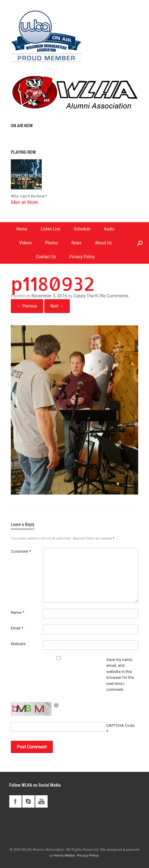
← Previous (27, 306)
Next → (57, 306)
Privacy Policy (82, 257)
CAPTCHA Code (120, 725)
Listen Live (50, 229)
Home (22, 229)
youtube (41, 801)
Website (18, 644)
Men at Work (24, 202)
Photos (52, 243)
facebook (15, 801)
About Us (103, 243)
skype (28, 801)
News (77, 243)
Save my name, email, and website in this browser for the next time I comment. (120, 675)
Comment (21, 551)
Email (17, 628)
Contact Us (46, 257)
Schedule (82, 229)
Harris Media (64, 855)
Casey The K (86, 296)
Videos (26, 243)
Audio (109, 229)
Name (17, 612)
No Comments (115, 296)
